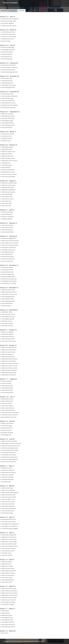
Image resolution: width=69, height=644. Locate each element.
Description (4, 11)
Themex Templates (10, 3)
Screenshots (13, 11)
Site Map (41, 641)
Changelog (22, 11)
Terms (36, 641)
